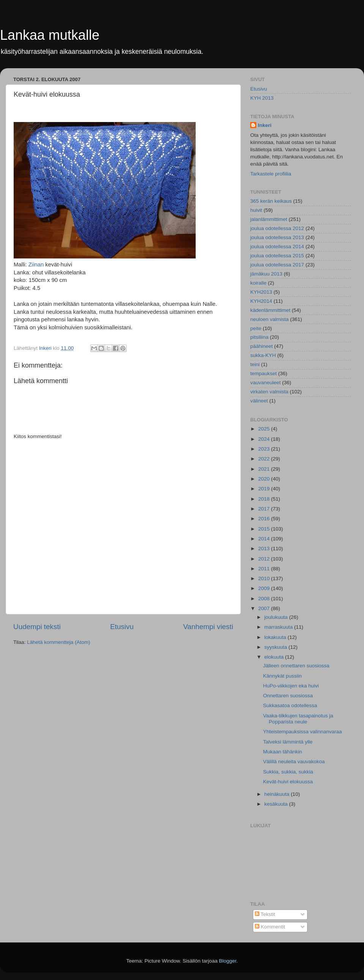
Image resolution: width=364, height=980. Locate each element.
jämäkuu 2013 (266, 274)
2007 (265, 608)
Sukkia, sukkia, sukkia (288, 772)
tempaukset (264, 373)
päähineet (261, 346)
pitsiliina (259, 337)
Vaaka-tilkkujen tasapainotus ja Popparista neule (298, 719)
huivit (256, 210)
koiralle (258, 283)
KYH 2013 (262, 98)
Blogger (228, 961)
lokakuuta (276, 637)
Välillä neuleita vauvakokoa (294, 762)
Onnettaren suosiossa (288, 696)
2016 (265, 519)
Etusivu (122, 627)
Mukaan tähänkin (283, 752)
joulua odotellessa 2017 (277, 265)
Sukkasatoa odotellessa (290, 705)
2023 (265, 449)
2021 (265, 469)
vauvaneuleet (265, 383)
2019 (265, 489)
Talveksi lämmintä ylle (288, 742)
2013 (265, 549)
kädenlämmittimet (270, 310)
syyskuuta (276, 647)
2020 (265, 479)
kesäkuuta (277, 804)
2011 (265, 569)
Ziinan (35, 265)
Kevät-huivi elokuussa (288, 782)
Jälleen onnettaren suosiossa (296, 666)
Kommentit (270, 927)
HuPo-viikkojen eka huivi (291, 686)
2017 (265, 509)
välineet (259, 401)
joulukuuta (277, 617)
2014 (265, 539)
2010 (265, 578)
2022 (265, 459)
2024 (265, 439)
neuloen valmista (269, 319)
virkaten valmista (269, 392)
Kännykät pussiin (282, 676)
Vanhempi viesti (208, 627)
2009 (265, 588)
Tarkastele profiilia (271, 174)
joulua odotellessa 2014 (277, 247)
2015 (265, 529)
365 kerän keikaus (271, 201)
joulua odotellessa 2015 (277, 256)
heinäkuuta (278, 794)
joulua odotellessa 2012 (277, 228)
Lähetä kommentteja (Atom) (59, 642)
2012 (265, 559)
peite (256, 328)
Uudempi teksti (37, 627)
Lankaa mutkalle (50, 35)
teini (255, 364)
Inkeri (265, 125)
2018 (265, 499)
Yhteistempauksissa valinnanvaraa (303, 732)
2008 (265, 599)
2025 (265, 429)
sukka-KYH (263, 355)
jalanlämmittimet (269, 219)
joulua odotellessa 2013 (277, 237)
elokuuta (275, 657)
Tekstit (265, 914)
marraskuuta (279, 627)
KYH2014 (261, 301)
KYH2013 (261, 292)
